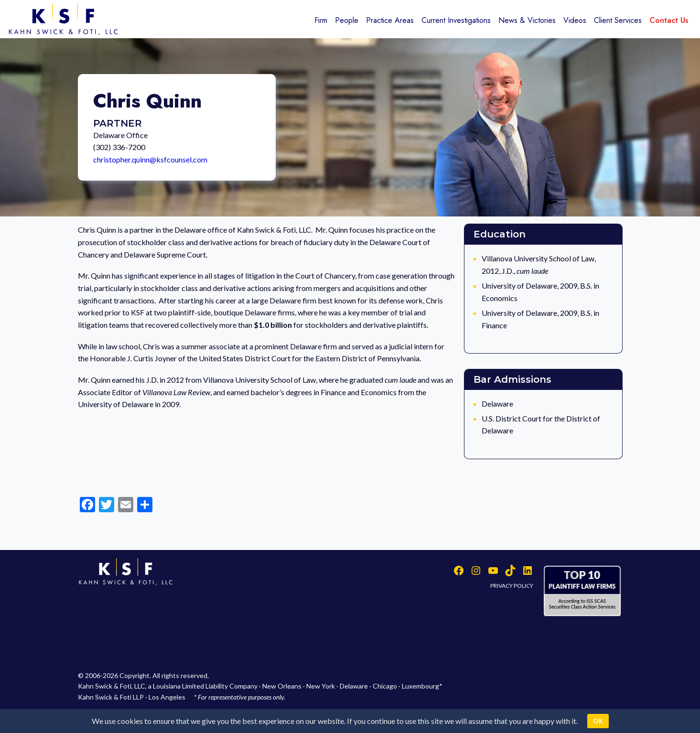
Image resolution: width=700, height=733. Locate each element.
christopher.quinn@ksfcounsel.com (150, 159)
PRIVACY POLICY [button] (512, 586)
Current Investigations (456, 20)
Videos (575, 20)
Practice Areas (390, 20)
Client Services (618, 20)
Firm (321, 20)
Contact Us (669, 20)
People (347, 20)
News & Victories (527, 20)
